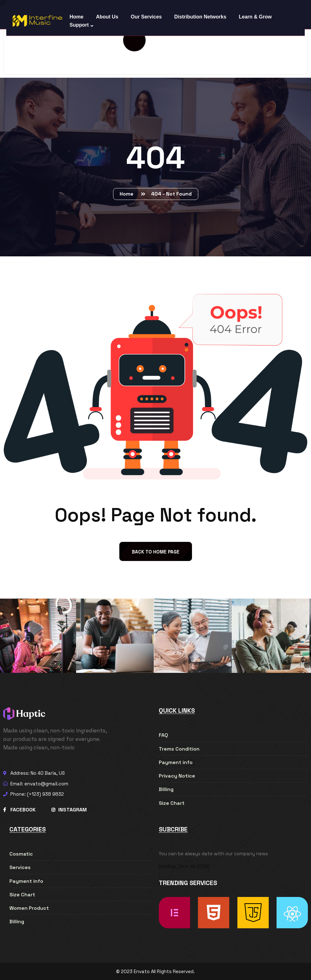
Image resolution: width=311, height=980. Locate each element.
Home (128, 194)
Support (79, 25)
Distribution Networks (200, 17)
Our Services (146, 17)
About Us (107, 17)
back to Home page (156, 552)
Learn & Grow (255, 17)
